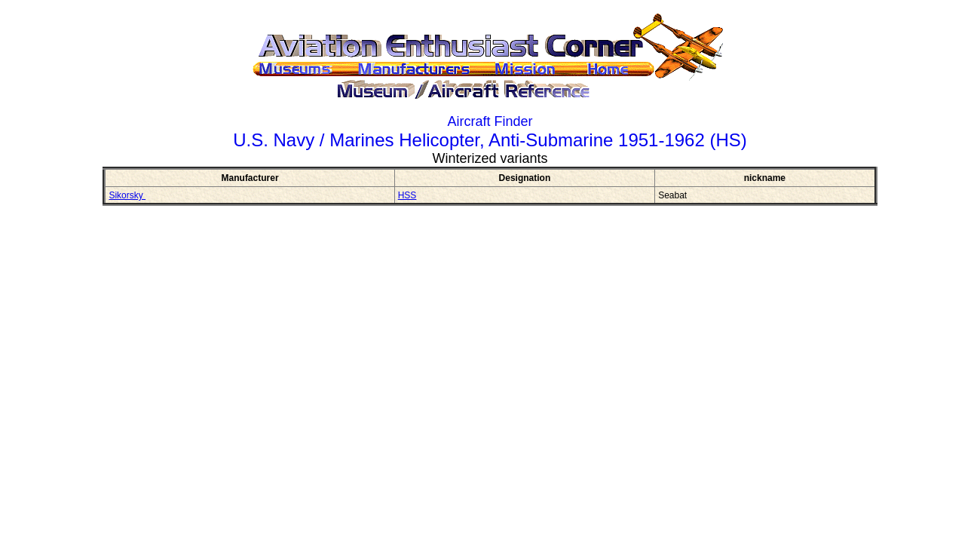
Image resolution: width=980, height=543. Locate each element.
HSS (407, 195)
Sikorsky (127, 195)
